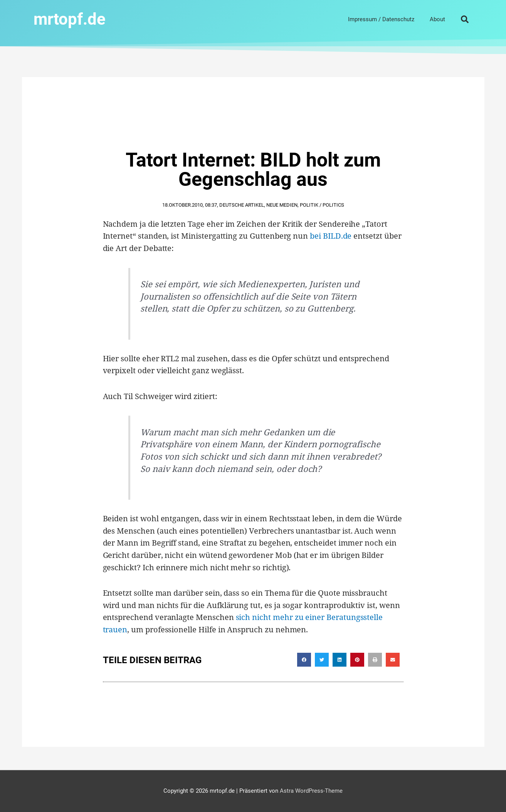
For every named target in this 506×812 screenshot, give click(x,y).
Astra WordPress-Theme (311, 791)
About (437, 19)
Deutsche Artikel (242, 205)
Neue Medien (282, 205)
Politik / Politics (322, 205)
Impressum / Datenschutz (381, 19)
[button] (465, 19)
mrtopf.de (70, 19)
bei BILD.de (331, 236)
